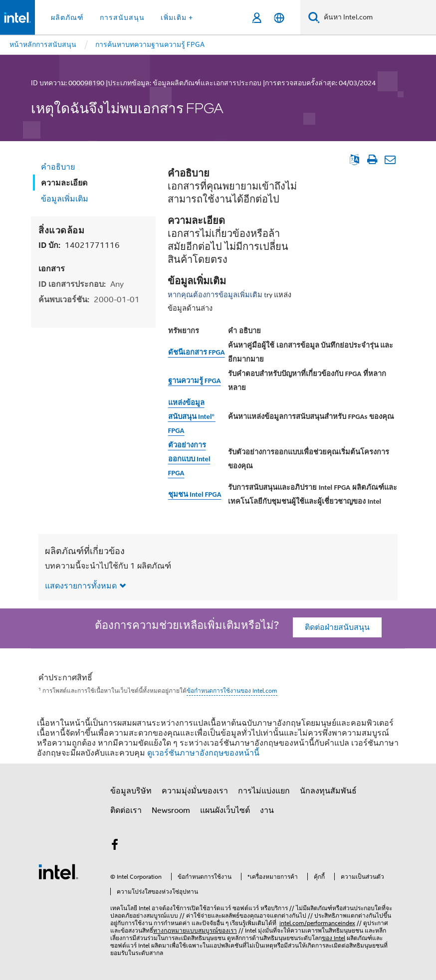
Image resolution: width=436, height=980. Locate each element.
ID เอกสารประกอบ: (81, 284)
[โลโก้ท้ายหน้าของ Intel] (58, 871)
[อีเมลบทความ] (390, 160)
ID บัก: (79, 245)
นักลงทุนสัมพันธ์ (328, 791)
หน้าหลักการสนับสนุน (43, 44)
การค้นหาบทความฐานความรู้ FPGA (150, 44)
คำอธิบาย (58, 167)
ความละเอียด (64, 183)
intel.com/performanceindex (317, 923)
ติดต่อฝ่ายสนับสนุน (337, 627)
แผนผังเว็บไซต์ (225, 810)
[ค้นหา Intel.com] (378, 17)
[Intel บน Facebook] (115, 846)
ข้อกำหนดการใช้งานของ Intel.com (232, 690)
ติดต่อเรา (126, 810)
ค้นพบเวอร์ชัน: (89, 299)
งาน (267, 810)
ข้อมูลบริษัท (131, 791)
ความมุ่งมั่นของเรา (195, 791)
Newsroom (171, 810)
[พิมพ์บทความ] (372, 160)
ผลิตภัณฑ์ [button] (67, 17)
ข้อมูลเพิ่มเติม (65, 199)
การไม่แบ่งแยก (264, 791)
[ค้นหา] (314, 17)
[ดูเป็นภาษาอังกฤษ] (354, 159)
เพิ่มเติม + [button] (177, 17)
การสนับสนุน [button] (122, 17)
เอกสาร (52, 269)
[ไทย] (279, 18)
